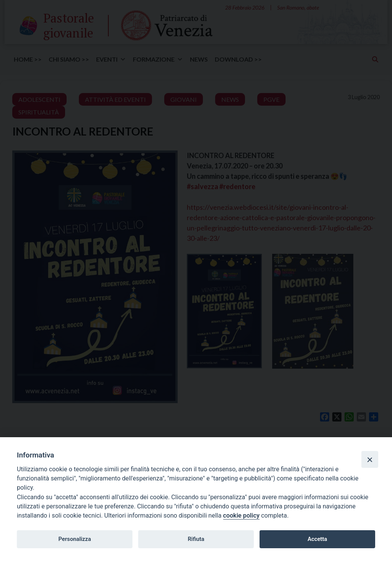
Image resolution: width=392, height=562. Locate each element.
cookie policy (241, 515)
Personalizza (74, 539)
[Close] (370, 459)
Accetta (317, 539)
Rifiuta (196, 539)
